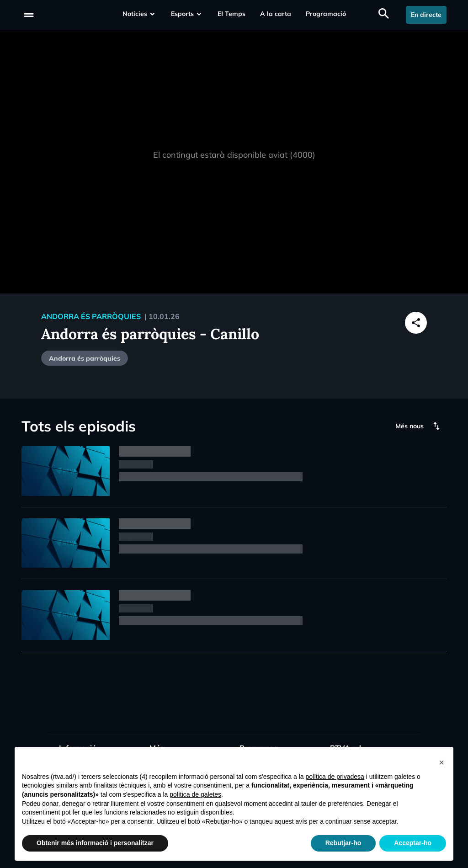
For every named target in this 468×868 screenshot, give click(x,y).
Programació (326, 14)
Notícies (135, 14)
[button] (441, 761)
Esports (182, 14)
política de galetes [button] (195, 794)
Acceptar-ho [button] (413, 843)
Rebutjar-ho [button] (343, 843)
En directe (426, 15)
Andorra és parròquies (85, 358)
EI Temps (231, 14)
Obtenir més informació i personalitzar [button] (95, 843)
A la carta (276, 14)
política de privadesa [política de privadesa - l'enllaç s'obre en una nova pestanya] (335, 777)
